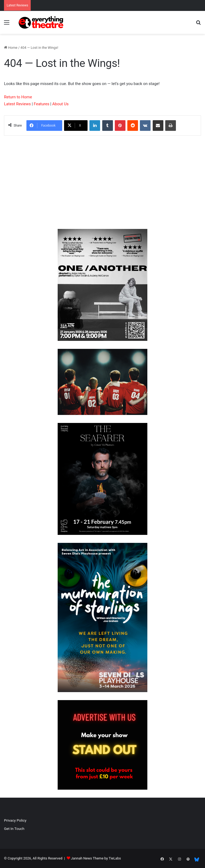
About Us (60, 104)
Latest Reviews (17, 104)
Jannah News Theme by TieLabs (96, 858)
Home (11, 48)
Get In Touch (14, 829)
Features (42, 104)
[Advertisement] (102, 184)
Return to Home (18, 97)
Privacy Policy (15, 820)
